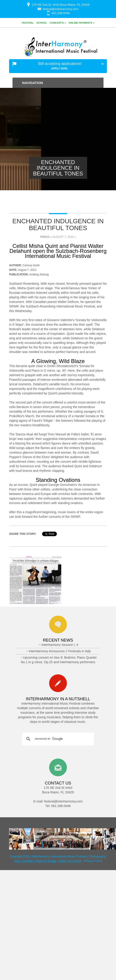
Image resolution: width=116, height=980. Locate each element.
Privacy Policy (93, 861)
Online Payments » (81, 23)
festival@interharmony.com (61, 9)
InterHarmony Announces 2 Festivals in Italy (60, 651)
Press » (46, 237)
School (42, 23)
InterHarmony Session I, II (60, 645)
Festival (28, 23)
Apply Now (59, 69)
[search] (57, 739)
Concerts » (58, 23)
